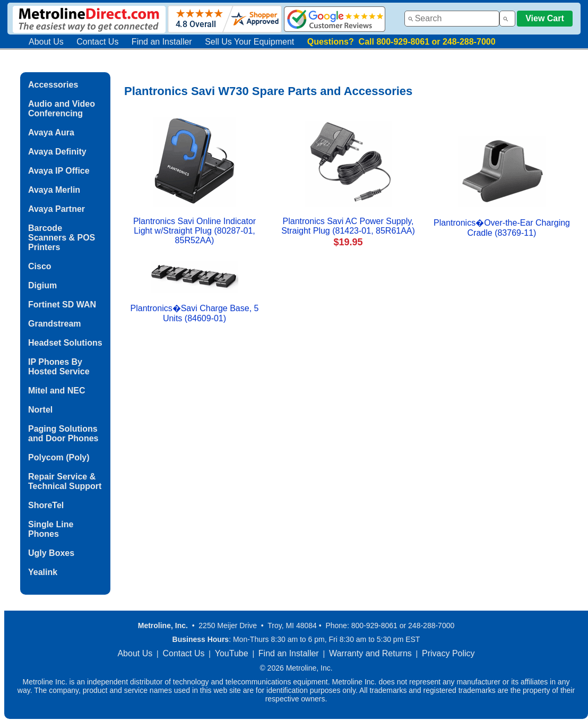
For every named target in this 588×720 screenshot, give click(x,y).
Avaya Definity (57, 152)
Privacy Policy (448, 653)
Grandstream (55, 324)
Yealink (43, 572)
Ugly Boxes (51, 553)
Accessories (53, 85)
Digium (42, 285)
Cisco (40, 266)
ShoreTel (46, 505)
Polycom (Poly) (59, 457)
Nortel (40, 410)
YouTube (232, 653)
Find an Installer (162, 42)
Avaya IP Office (59, 171)
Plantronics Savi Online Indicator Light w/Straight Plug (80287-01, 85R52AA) (194, 231)
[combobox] (452, 19)
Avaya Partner (57, 209)
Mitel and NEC (57, 391)
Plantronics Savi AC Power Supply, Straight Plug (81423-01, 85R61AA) (348, 226)
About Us (46, 42)
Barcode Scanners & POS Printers (62, 238)
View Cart (545, 18)
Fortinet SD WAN (62, 305)
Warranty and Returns (370, 653)
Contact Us (97, 42)
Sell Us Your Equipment (249, 42)
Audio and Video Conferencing (62, 109)
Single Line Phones (51, 529)
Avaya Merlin (54, 190)
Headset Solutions (65, 343)
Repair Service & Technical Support (65, 481)
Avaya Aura (51, 132)
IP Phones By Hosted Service (59, 367)
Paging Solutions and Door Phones (63, 434)
